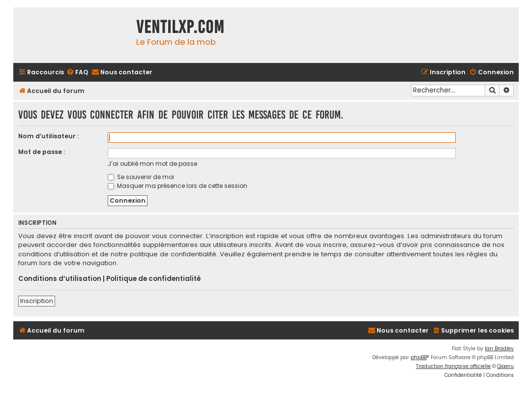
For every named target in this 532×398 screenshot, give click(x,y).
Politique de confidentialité (153, 279)
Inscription (37, 301)
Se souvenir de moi (141, 177)
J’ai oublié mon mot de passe (152, 164)
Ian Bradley (499, 349)
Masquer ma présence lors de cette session (177, 186)
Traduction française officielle (453, 366)
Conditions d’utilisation (60, 279)
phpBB (419, 357)
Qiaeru (505, 366)
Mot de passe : (42, 152)
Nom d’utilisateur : (48, 136)
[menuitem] (77, 73)
